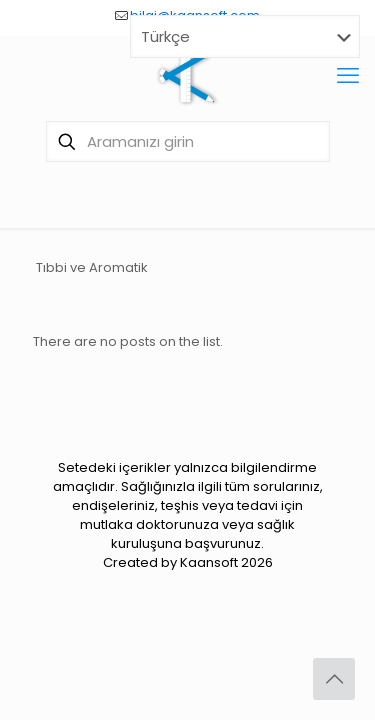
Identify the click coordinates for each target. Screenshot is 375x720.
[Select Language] (245, 36)
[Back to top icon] (334, 679)
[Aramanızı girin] (188, 141)
